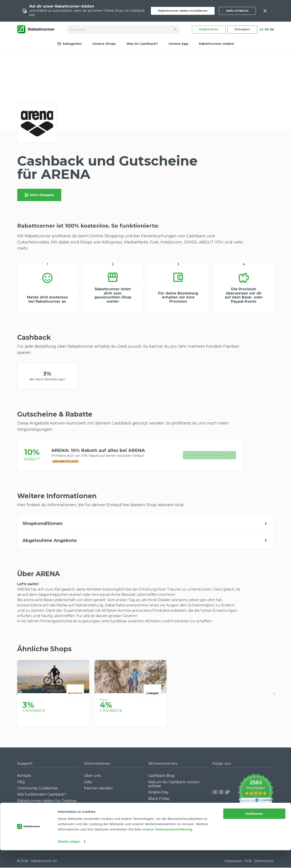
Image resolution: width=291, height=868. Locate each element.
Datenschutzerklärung (174, 847)
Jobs (88, 782)
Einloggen (242, 29)
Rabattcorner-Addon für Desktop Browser (47, 803)
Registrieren (209, 29)
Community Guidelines (37, 789)
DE (261, 29)
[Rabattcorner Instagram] (221, 793)
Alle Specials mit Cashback (171, 812)
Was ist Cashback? (142, 44)
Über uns (92, 776)
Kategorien (69, 44)
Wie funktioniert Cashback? (42, 795)
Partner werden (98, 789)
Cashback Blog (161, 776)
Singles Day (158, 793)
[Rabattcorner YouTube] (215, 793)
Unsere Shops (104, 44)
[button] (17, 694)
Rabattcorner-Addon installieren (183, 11)
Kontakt (24, 776)
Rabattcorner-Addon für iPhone (46, 812)
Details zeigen (69, 859)
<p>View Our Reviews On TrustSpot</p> (256, 792)
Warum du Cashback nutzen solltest (174, 784)
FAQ (21, 782)
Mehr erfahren (237, 11)
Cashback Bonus (163, 805)
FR (267, 29)
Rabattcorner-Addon (217, 44)
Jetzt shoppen (39, 195)
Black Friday (159, 799)
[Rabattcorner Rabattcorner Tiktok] (227, 793)
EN (272, 29)
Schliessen (254, 831)
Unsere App (178, 44)
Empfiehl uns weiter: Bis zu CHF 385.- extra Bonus (176, 820)
